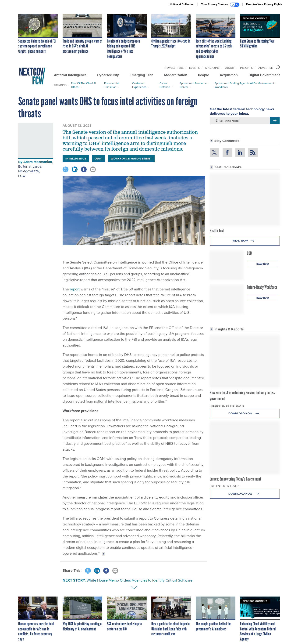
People (204, 75)
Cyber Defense (165, 85)
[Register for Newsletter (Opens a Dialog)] (275, 120)
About (230, 68)
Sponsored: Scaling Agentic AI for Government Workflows (244, 85)
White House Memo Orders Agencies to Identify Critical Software (140, 580)
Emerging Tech (142, 75)
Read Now (245, 241)
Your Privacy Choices (220, 5)
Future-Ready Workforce (262, 287)
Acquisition (229, 75)
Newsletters (174, 68)
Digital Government (264, 75)
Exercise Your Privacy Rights (264, 4)
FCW (22, 176)
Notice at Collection (182, 4)
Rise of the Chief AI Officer (83, 85)
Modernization (176, 75)
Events (194, 68)
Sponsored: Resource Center (193, 85)
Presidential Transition (112, 85)
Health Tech (217, 231)
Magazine (212, 68)
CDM (250, 253)
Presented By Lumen (225, 486)
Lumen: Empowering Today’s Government (235, 479)
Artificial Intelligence (70, 75)
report (75, 289)
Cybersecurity (108, 75)
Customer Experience (139, 85)
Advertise (266, 68)
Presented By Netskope (227, 406)
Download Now (245, 414)
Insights (246, 68)
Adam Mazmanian (38, 162)
